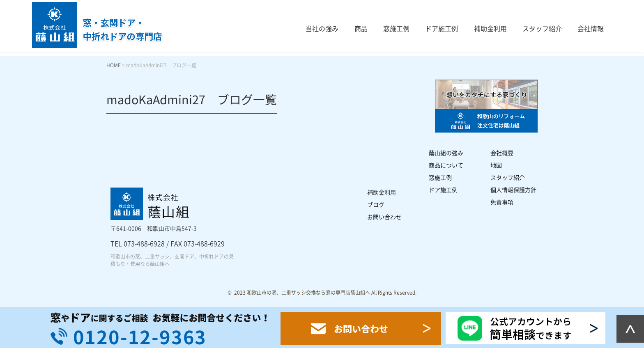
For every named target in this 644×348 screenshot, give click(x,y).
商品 (361, 29)
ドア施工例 (442, 29)
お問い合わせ (384, 217)
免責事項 (502, 202)
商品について (446, 165)
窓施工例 (396, 29)
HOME (114, 65)
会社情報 (591, 29)
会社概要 (502, 153)
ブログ (376, 205)
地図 (496, 165)
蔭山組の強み (446, 153)
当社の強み (322, 29)
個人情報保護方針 (513, 190)
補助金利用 (490, 29)
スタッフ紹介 (542, 29)
